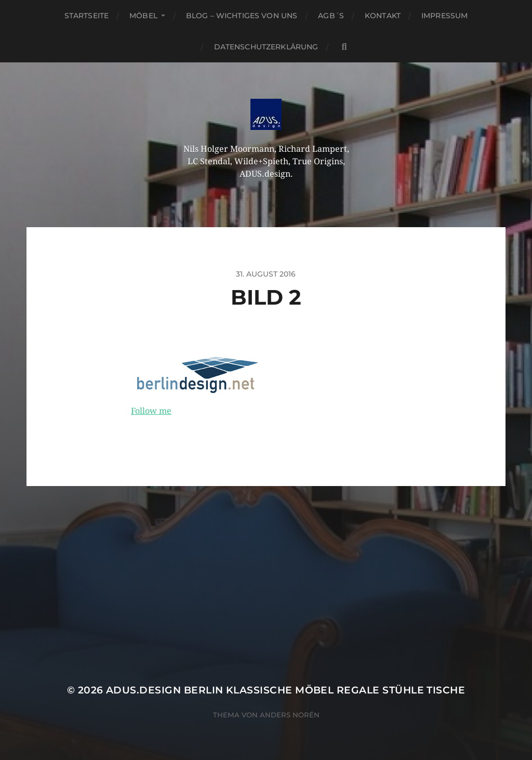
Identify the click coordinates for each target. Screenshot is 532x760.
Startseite (87, 16)
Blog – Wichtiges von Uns (242, 16)
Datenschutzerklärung (266, 47)
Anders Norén (290, 715)
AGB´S (331, 16)
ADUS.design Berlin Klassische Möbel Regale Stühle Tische (285, 690)
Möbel (143, 16)
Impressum (444, 16)
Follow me (151, 411)
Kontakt (383, 16)
